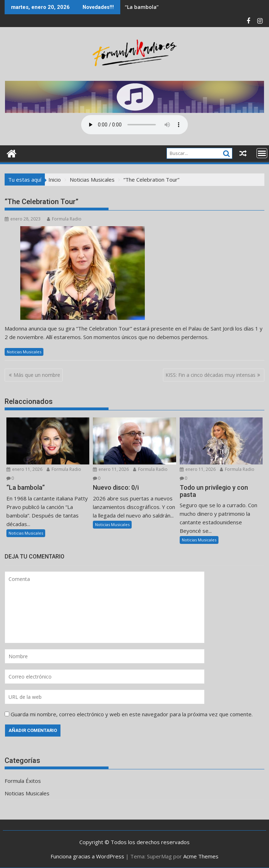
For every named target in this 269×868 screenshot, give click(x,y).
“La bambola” (142, 7)
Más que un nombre (37, 375)
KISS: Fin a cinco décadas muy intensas (210, 375)
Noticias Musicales (24, 352)
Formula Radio (64, 219)
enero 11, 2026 (24, 469)
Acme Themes (201, 856)
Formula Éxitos (23, 781)
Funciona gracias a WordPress (87, 856)
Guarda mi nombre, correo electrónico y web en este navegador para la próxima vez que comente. (132, 714)
